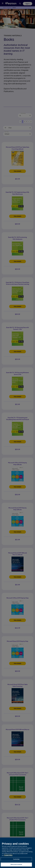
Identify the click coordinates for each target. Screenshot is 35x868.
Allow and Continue (16, 864)
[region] (17, 853)
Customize (16, 859)
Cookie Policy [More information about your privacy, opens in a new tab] (8, 855)
